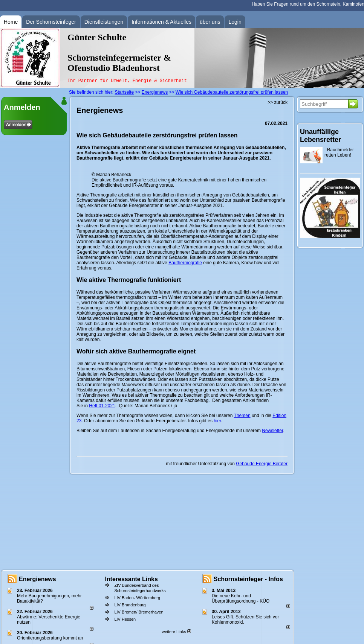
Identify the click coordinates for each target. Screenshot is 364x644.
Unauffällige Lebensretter (320, 136)
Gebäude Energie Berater (262, 464)
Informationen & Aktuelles (161, 22)
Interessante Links (131, 579)
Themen (242, 416)
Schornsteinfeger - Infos (248, 579)
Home (11, 22)
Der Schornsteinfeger (51, 22)
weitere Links (176, 632)
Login (235, 22)
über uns (210, 22)
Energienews (37, 579)
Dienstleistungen (104, 22)
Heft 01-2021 (102, 406)
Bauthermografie (185, 263)
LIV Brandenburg (130, 605)
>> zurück (278, 102)
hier (217, 421)
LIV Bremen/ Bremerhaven (139, 612)
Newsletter (272, 431)
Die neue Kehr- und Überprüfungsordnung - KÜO (241, 598)
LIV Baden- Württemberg (137, 598)
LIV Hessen (125, 619)
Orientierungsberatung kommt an (50, 638)
